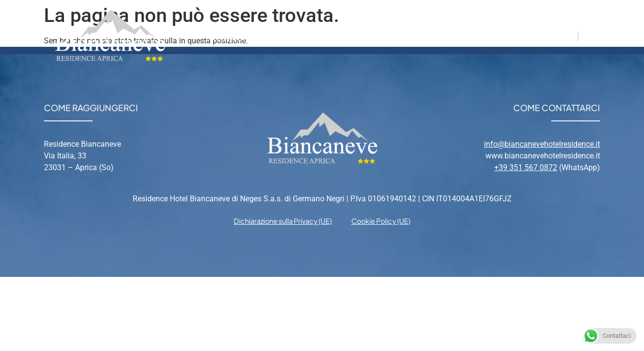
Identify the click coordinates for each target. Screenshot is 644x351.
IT (570, 36)
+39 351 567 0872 (526, 167)
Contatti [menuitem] (484, 36)
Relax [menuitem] (432, 36)
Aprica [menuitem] (384, 36)
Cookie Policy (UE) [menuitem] (381, 221)
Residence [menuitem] (234, 36)
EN (589, 36)
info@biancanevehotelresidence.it (542, 144)
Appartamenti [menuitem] (314, 36)
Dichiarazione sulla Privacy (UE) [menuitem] (283, 221)
